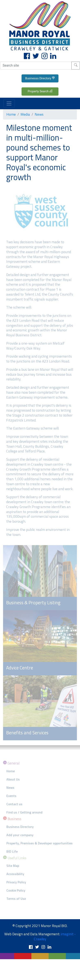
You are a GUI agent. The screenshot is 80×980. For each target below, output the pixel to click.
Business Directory (20, 827)
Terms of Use (16, 899)
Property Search (40, 91)
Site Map (13, 866)
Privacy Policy (16, 882)
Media (25, 114)
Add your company (20, 835)
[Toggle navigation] (9, 103)
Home (11, 114)
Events (11, 796)
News (39, 114)
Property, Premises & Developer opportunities (39, 843)
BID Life (12, 851)
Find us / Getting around (24, 812)
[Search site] (36, 66)
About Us (13, 779)
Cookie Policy (16, 890)
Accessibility (15, 874)
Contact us (14, 804)
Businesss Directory (40, 78)
